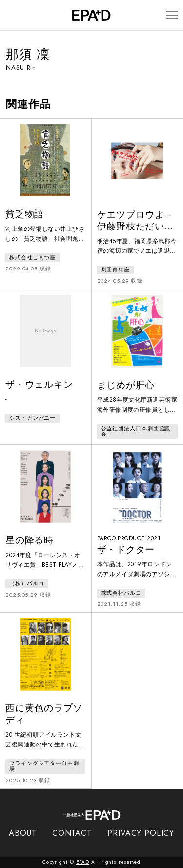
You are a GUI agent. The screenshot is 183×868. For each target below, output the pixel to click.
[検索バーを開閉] (10, 15)
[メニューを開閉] (171, 15)
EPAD (83, 862)
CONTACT (72, 834)
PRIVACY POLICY (141, 834)
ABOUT (23, 834)
